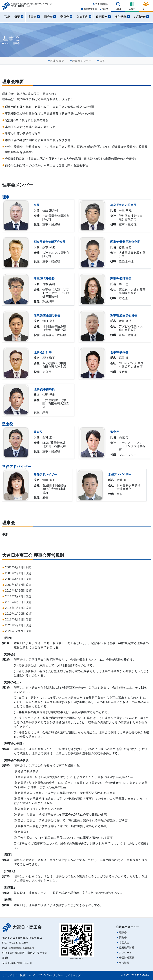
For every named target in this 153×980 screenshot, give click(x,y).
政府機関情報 (127, 947)
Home (5, 43)
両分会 (123, 938)
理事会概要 (57, 61)
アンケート (125, 953)
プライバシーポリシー (50, 975)
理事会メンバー (82, 61)
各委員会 (124, 942)
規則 (102, 61)
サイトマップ (73, 975)
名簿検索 (124, 963)
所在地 (104, 10)
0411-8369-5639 (19, 938)
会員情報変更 (127, 958)
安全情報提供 (100, 6)
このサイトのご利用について (19, 975)
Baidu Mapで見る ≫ (21, 963)
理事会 (123, 932)
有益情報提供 (89, 10)
